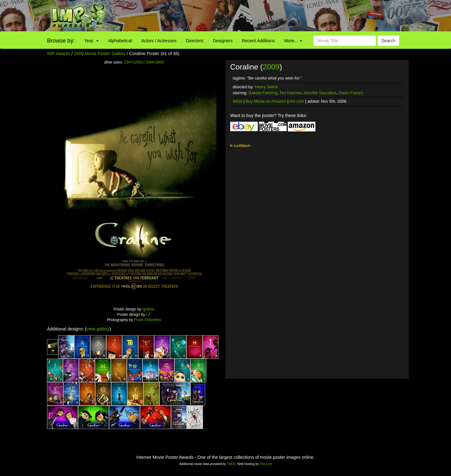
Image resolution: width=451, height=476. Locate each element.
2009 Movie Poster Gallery (100, 54)
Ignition (148, 309)
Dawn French (351, 93)
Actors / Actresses (159, 41)
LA (148, 315)
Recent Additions (259, 41)
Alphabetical (120, 41)
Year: (91, 41)
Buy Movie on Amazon (266, 101)
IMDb (238, 101)
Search (388, 41)
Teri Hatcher (290, 93)
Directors (194, 41)
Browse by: (61, 41)
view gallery (98, 329)
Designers (223, 41)
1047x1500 (133, 62)
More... (293, 41)
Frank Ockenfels (148, 320)
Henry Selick (266, 87)
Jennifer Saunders (320, 93)
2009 (271, 67)
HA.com (297, 101)
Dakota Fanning (263, 93)
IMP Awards (59, 54)
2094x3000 (155, 62)
